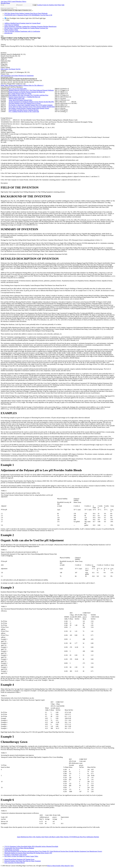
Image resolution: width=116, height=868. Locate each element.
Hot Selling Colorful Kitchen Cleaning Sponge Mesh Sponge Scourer (29, 108)
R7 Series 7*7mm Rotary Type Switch (15, 855)
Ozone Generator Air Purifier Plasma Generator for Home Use (27, 92)
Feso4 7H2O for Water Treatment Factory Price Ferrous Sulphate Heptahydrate (32, 107)
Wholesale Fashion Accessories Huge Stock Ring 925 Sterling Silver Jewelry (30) (28, 853)
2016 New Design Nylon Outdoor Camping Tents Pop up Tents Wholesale (26, 13)
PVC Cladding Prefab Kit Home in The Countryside (24, 112)
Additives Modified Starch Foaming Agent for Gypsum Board (22, 23)
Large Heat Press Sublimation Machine (88, 837)
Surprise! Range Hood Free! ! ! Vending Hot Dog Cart (24, 97)
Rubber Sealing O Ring (11, 30)
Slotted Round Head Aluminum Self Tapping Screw (19, 859)
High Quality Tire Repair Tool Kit (11, 69)
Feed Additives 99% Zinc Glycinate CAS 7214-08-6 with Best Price (29, 95)
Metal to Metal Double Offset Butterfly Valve (60, 866)
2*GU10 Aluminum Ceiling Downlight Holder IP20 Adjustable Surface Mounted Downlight (31, 846)
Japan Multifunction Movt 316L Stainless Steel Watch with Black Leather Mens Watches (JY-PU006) (46, 837)
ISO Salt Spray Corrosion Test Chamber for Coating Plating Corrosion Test (26, 28)
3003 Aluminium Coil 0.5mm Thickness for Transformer (17, 76)
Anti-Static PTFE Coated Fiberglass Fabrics (13, 1)
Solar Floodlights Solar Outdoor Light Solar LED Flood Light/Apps (25, 18)
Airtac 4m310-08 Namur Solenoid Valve (20, 100)
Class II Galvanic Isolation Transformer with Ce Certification (22, 31)
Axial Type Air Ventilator (12, 25)
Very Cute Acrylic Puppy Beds (18, 89)
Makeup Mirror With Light (17, 98)
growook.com (8, 33)
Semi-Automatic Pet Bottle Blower (14, 863)
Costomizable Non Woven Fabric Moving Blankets (19, 848)
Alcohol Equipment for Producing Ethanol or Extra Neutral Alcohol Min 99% (31, 102)
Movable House (5, 3)
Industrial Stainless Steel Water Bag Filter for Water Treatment (23, 861)
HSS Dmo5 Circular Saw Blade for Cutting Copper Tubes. (21, 856)
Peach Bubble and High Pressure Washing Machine (24, 110)
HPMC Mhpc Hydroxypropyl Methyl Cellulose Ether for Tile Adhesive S (22, 85)
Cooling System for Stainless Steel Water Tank (51, 5)
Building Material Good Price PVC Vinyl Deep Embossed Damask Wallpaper (31, 90)
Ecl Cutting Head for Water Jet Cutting (20, 94)
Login (35, 5)
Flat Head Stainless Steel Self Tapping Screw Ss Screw (25, 103)
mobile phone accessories (12, 850)
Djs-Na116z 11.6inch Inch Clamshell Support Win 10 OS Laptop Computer (31, 105)
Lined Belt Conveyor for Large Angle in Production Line (16, 10)
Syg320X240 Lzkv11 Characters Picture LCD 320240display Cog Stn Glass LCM (28, 15)
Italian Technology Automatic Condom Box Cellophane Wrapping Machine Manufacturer (30, 26)
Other (7, 20)
